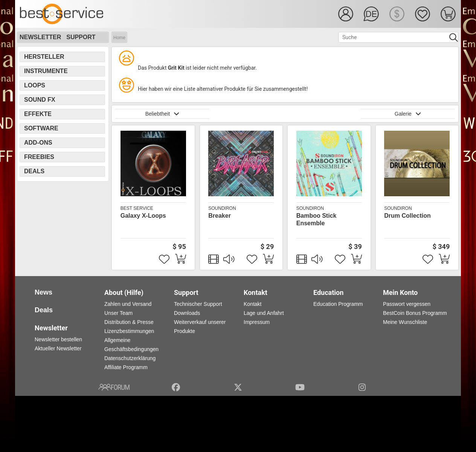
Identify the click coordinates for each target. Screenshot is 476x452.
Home (119, 38)
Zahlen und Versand (128, 304)
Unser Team (118, 313)
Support (81, 37)
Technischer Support (198, 304)
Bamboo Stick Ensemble (317, 219)
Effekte (38, 114)
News (43, 292)
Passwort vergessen (407, 304)
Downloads (187, 313)
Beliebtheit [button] (162, 114)
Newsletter (40, 37)
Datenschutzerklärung (130, 358)
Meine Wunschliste (405, 322)
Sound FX (40, 100)
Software (41, 128)
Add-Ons (38, 143)
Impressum (257, 322)
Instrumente (46, 71)
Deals (34, 171)
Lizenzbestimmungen (129, 331)
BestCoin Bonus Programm (415, 313)
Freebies (39, 157)
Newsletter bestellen (58, 339)
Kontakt (252, 304)
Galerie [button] (408, 114)
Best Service (137, 208)
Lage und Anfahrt (264, 313)
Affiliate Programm (126, 367)
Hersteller (44, 57)
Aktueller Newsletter (58, 348)
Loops (35, 85)
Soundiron (222, 208)
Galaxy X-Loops (143, 216)
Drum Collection (407, 216)
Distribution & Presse (129, 322)
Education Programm (338, 304)
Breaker (220, 216)
